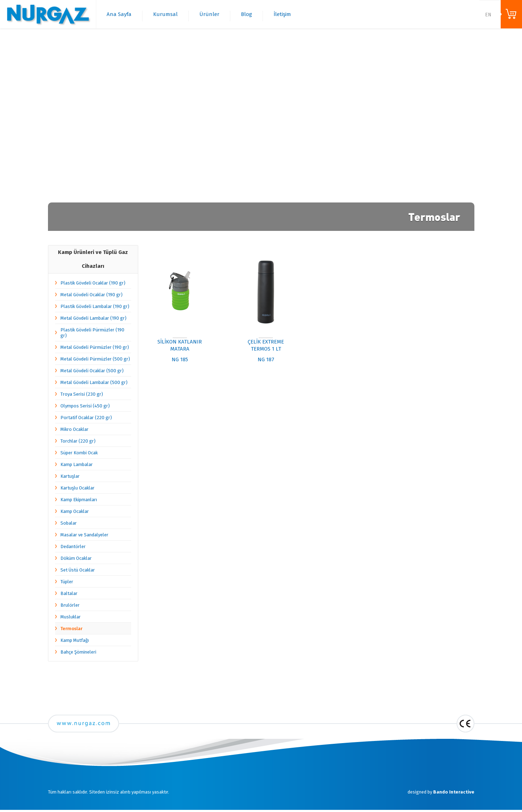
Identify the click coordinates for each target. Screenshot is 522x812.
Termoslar (71, 629)
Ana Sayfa (119, 14)
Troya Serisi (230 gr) (82, 394)
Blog (246, 14)
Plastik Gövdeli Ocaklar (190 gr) (93, 283)
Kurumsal (165, 14)
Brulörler (70, 605)
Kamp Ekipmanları (79, 500)
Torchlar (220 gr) (78, 441)
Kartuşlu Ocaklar (77, 488)
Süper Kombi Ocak (79, 453)
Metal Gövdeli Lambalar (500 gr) (94, 382)
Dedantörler (73, 546)
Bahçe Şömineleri (78, 652)
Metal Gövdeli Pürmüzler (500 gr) (95, 359)
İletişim (282, 14)
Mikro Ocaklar (74, 429)
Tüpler (67, 582)
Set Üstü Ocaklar (78, 570)
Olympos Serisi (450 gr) (85, 406)
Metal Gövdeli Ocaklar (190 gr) (92, 295)
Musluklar (71, 617)
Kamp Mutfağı (75, 640)
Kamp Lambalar (77, 464)
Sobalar (69, 523)
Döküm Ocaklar (76, 558)
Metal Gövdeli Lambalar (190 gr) (93, 318)
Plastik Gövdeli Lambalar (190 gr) (95, 306)
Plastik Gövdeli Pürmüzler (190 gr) (92, 333)
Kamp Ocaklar (75, 511)
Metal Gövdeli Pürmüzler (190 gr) (95, 347)
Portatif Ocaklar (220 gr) (86, 418)
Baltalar (69, 593)
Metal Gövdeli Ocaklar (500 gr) (92, 371)
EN (488, 15)
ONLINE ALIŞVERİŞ (511, 14)
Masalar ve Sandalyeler (84, 535)
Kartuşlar (70, 476)
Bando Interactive (454, 792)
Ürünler (209, 14)
